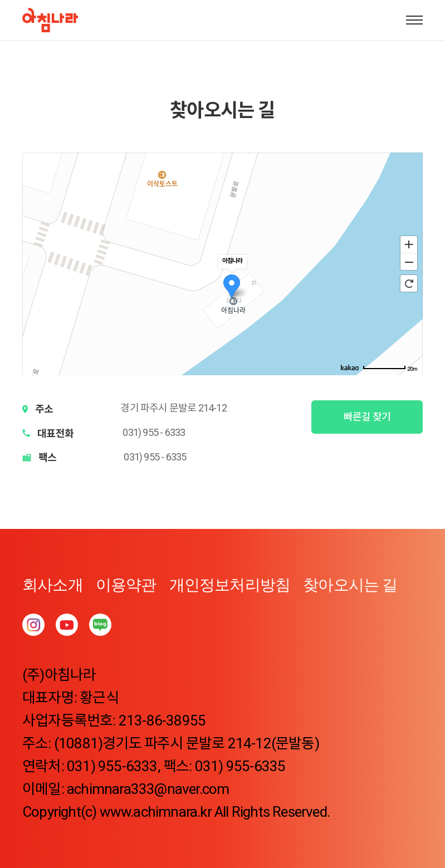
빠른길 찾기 (367, 417)
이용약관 (126, 585)
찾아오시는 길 (350, 585)
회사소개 (53, 585)
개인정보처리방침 (230, 585)
